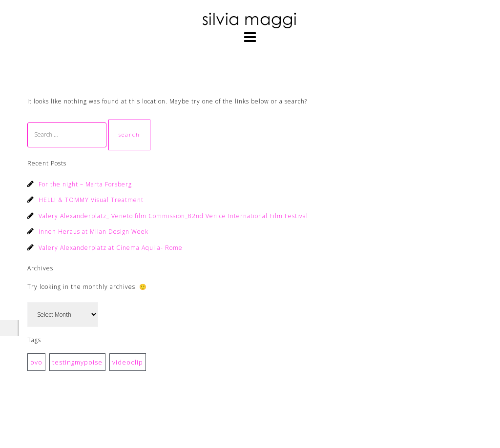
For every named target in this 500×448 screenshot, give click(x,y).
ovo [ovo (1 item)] (36, 362)
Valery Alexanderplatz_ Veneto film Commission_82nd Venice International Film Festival (173, 216)
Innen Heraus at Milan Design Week (94, 232)
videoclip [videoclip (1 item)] (128, 362)
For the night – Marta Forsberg (85, 184)
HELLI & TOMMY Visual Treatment (91, 200)
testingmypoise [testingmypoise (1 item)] (77, 362)
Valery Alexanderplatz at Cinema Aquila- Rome (111, 248)
